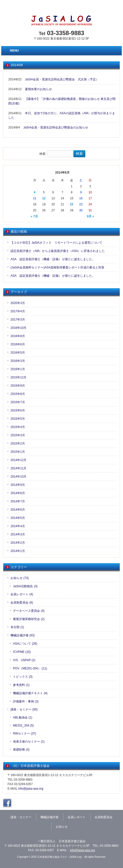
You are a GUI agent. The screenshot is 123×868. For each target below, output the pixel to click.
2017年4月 (18, 311)
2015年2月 (18, 444)
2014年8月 (18, 493)
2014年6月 (18, 510)
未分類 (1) (17, 627)
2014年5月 (18, 518)
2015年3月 (18, 435)
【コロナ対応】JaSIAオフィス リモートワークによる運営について (56, 243)
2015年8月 (18, 394)
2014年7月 (18, 501)
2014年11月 (18, 468)
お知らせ (62, 827)
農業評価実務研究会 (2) (29, 619)
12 (44, 198)
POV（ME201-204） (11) (30, 668)
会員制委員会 (104, 817)
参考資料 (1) (21, 685)
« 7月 (34, 216)
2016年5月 (18, 353)
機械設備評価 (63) (23, 635)
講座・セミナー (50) (24, 709)
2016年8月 (18, 336)
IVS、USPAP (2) (24, 660)
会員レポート (77, 817)
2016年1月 (18, 369)
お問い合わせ (112, 9)
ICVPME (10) (22, 652)
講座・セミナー (21, 817)
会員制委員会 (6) (22, 603)
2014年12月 (18, 460)
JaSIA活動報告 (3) (25, 586)
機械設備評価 (49, 817)
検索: (43, 154)
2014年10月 (18, 477)
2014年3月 (18, 534)
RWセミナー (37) (24, 734)
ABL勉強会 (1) (23, 717)
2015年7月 (18, 402)
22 (71, 204)
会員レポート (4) (22, 594)
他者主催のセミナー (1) (29, 742)
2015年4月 (18, 427)
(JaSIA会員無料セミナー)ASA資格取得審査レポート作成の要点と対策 (57, 267)
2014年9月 (18, 485)
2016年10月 (18, 328)
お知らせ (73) (20, 578)
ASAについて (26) (25, 644)
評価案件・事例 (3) (26, 701)
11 (35, 198)
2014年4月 (18, 526)
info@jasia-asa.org (31, 789)
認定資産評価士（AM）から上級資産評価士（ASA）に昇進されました (58, 251)
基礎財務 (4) (21, 750)
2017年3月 (18, 320)
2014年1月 (18, 551)
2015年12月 (18, 377)
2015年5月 (18, 419)
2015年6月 (18, 410)
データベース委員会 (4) (29, 611)
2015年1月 (18, 452)
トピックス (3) (23, 677)
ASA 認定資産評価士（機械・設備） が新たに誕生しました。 (53, 259)
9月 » (90, 216)
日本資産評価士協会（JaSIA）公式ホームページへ (66, 9)
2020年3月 (18, 303)
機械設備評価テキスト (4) (30, 693)
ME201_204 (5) (23, 726)
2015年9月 (18, 386)
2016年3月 (18, 361)
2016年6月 (18, 344)
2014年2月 (18, 543)
